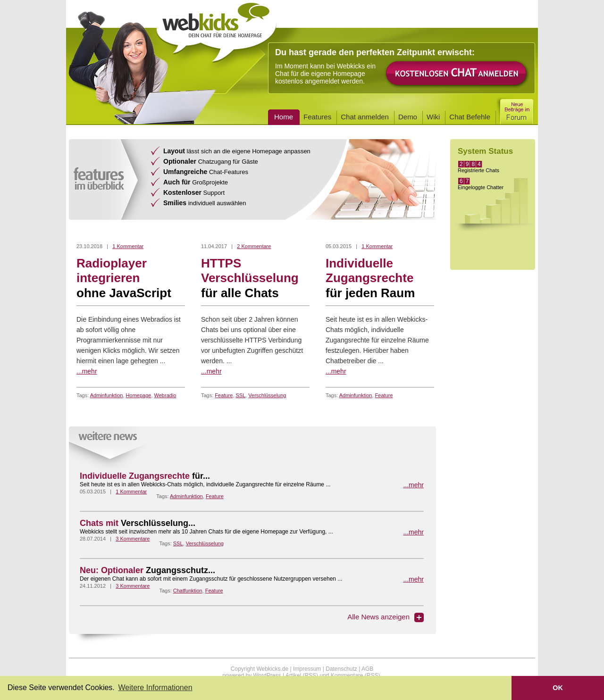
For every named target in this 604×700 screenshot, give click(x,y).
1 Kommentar (128, 246)
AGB (367, 669)
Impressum (307, 669)
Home (284, 117)
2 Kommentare (254, 246)
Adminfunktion (107, 395)
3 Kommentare (133, 539)
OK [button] (558, 688)
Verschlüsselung (267, 395)
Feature (224, 395)
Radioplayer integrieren (131, 279)
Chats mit (138, 523)
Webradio (165, 395)
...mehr (87, 371)
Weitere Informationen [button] (155, 687)
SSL (240, 395)
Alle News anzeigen (378, 617)
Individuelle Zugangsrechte (380, 279)
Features (317, 117)
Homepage (139, 395)
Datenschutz (341, 669)
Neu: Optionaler (147, 570)
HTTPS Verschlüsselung (255, 279)
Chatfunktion (188, 591)
